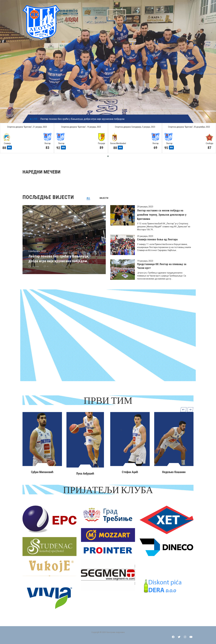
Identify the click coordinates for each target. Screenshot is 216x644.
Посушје (102, 143)
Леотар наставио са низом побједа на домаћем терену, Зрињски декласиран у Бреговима (162, 215)
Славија (7, 143)
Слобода (210, 143)
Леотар (48, 143)
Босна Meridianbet (118, 143)
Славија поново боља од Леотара (157, 239)
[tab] (88, 198)
